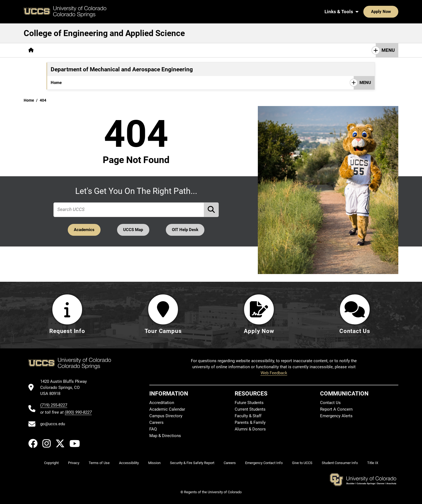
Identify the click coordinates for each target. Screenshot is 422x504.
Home (56, 83)
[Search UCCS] (392, 12)
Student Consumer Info (340, 463)
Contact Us (330, 403)
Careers (156, 423)
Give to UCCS (302, 463)
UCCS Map (133, 230)
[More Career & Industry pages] (137, 50)
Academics (83, 230)
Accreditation (162, 403)
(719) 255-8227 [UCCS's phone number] (54, 405)
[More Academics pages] (89, 50)
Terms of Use (99, 463)
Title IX (373, 463)
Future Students (249, 403)
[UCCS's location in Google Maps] (66, 388)
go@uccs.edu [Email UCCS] (53, 424)
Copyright (51, 463)
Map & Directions (165, 436)
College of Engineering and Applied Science (104, 33)
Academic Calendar (167, 410)
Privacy (74, 463)
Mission (154, 463)
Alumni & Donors (250, 429)
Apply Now (364, 12)
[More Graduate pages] (123, 83)
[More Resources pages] (236, 50)
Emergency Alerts (336, 416)
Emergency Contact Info (264, 463)
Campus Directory (166, 416)
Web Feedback (274, 373)
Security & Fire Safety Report (192, 463)
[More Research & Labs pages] (190, 50)
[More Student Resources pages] (195, 83)
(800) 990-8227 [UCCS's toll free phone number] (78, 412)
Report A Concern (336, 410)
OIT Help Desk (186, 230)
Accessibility (129, 463)
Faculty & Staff (248, 416)
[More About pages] (53, 50)
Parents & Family (250, 423)
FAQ (153, 429)
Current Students (250, 410)
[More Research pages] (155, 83)
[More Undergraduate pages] (87, 83)
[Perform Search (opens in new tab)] (212, 209)
